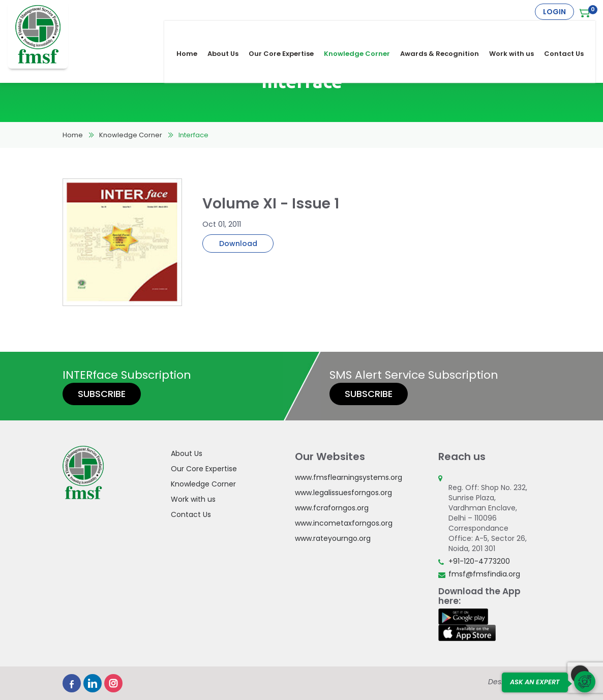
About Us (230, 31)
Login (554, 12)
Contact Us (570, 31)
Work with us (518, 31)
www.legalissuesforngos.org (343, 493)
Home (193, 31)
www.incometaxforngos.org (344, 523)
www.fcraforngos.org (332, 508)
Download (238, 244)
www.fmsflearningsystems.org (349, 477)
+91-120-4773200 (479, 561)
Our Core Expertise (288, 31)
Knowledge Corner (364, 31)
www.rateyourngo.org (333, 538)
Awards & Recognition (446, 31)
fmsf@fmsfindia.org (484, 574)
